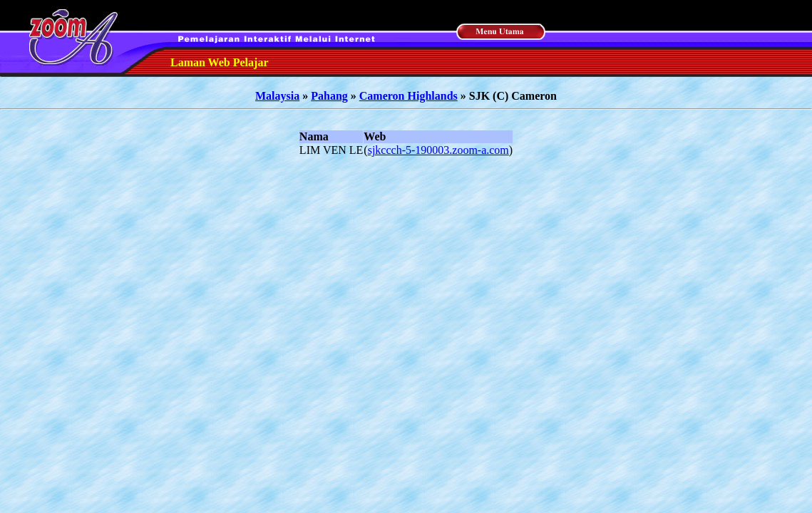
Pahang (329, 96)
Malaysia (277, 96)
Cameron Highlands (408, 96)
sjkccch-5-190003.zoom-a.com (438, 150)
